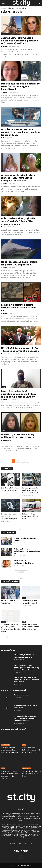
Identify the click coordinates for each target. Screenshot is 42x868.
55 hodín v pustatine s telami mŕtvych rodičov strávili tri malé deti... (19, 307)
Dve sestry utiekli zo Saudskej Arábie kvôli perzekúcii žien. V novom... (18, 437)
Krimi (3, 80)
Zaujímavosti (5, 34)
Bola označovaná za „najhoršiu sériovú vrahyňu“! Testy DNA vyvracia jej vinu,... (18, 221)
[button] (39, 3)
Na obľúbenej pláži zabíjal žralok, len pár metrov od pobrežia (19, 263)
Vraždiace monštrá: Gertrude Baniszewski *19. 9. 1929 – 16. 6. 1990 (31, 750)
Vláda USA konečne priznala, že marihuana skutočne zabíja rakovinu (10, 750)
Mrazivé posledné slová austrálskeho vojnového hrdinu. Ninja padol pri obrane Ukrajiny (18, 394)
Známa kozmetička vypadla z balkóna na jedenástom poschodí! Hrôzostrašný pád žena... (20, 41)
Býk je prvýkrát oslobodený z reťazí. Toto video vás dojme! (31, 774)
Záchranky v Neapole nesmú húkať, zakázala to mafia (31, 516)
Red (2, 138)
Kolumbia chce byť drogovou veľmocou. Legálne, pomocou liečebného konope (25, 718)
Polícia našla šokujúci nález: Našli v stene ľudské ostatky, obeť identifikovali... (20, 86)
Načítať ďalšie (21, 572)
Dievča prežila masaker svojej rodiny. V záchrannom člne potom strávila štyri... (27, 680)
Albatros (4, 46)
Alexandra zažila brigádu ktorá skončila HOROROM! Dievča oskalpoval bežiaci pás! (18, 178)
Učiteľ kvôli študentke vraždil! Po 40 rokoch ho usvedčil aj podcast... (20, 349)
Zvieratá (4, 258)
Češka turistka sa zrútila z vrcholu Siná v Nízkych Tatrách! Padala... (31, 603)
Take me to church (21, 695)
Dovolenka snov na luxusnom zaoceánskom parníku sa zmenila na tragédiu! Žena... (21, 132)
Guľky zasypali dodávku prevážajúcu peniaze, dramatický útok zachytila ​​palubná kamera (27, 668)
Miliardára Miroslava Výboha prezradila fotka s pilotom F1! (27, 551)
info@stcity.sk (27, 843)
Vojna (3, 387)
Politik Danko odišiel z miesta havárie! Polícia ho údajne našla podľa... (30, 627)
